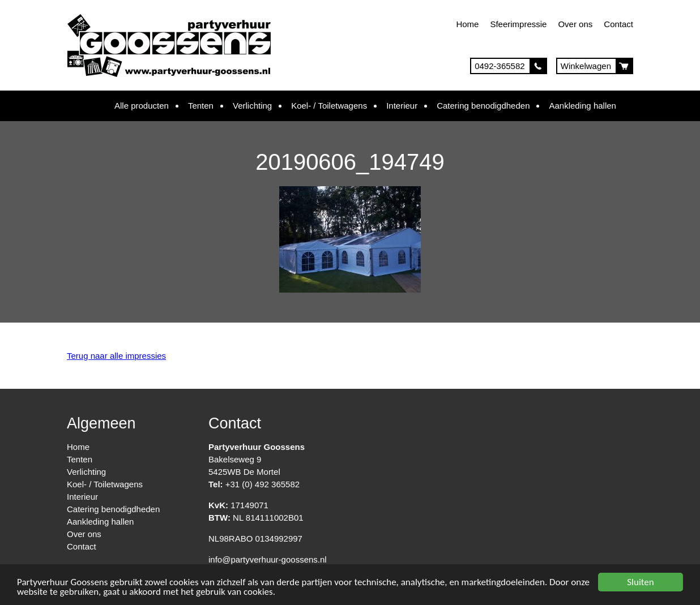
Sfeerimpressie (518, 24)
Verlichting (252, 106)
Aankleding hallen (582, 106)
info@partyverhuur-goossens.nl (268, 559)
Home (467, 24)
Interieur (402, 106)
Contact (618, 24)
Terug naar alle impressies (116, 356)
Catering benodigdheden (483, 106)
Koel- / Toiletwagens (329, 106)
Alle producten (142, 106)
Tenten (201, 106)
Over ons (575, 24)
